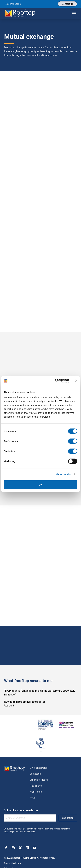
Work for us (36, 792)
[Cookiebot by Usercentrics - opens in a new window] (55, 381)
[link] (20, 14)
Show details (63, 474)
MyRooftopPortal (39, 768)
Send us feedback (39, 780)
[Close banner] (76, 381)
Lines (18, 863)
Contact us (35, 774)
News (33, 798)
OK (41, 484)
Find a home (36, 786)
